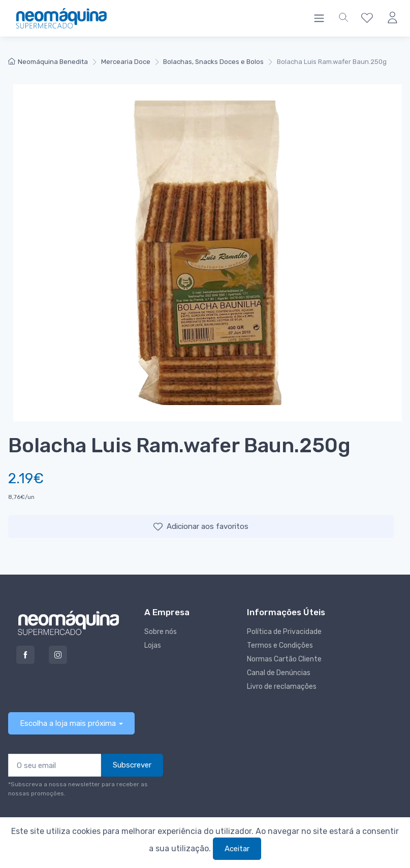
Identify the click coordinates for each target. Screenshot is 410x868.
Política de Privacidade (284, 632)
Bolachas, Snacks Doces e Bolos (213, 62)
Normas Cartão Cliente (284, 659)
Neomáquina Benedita (48, 62)
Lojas (153, 645)
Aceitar (237, 849)
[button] (343, 18)
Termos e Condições (280, 645)
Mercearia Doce (126, 62)
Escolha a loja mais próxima (68, 723)
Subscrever (132, 765)
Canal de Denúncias (279, 673)
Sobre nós (161, 632)
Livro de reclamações (282, 687)
